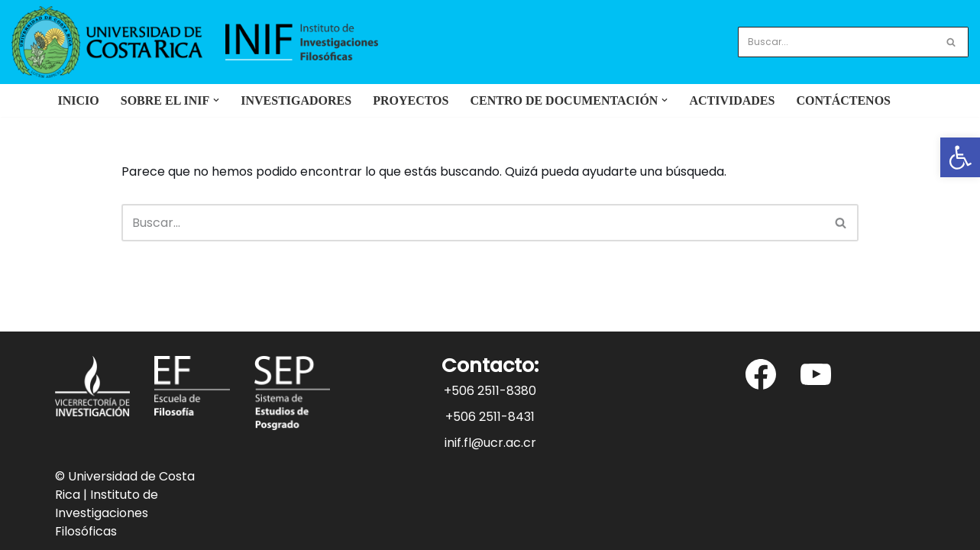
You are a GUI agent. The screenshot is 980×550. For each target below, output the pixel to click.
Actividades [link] (732, 100)
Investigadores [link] (296, 100)
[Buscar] (836, 42)
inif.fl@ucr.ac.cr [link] (490, 443)
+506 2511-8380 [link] (490, 391)
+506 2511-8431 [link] (490, 417)
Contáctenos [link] (843, 100)
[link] (960, 157)
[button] (216, 100)
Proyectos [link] (411, 100)
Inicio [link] (79, 100)
